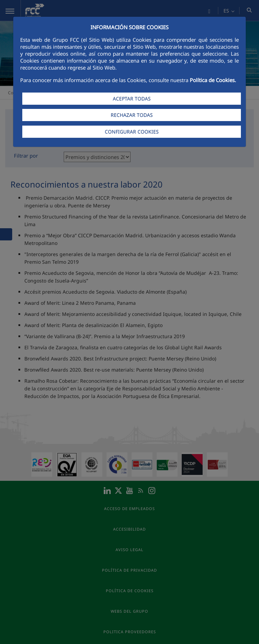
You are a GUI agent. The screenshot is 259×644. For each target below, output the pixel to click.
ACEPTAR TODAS (132, 99)
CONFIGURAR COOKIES (132, 132)
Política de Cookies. (213, 80)
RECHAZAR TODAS (132, 115)
